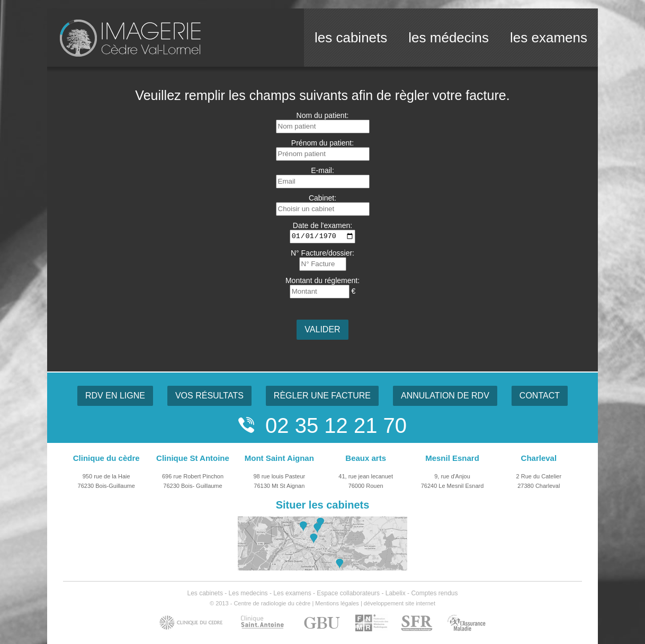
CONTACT (540, 396)
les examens (549, 38)
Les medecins (248, 593)
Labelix (396, 593)
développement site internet (400, 603)
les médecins (449, 38)
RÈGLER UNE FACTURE (322, 396)
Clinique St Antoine (193, 458)
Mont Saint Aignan (279, 458)
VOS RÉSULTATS (209, 396)
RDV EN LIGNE (115, 396)
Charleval (539, 458)
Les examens (292, 593)
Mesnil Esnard (452, 458)
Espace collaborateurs (348, 593)
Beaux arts (366, 458)
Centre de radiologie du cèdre (272, 603)
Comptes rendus (434, 593)
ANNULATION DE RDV (445, 396)
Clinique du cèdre (106, 458)
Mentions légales (337, 603)
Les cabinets (205, 593)
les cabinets (351, 38)
